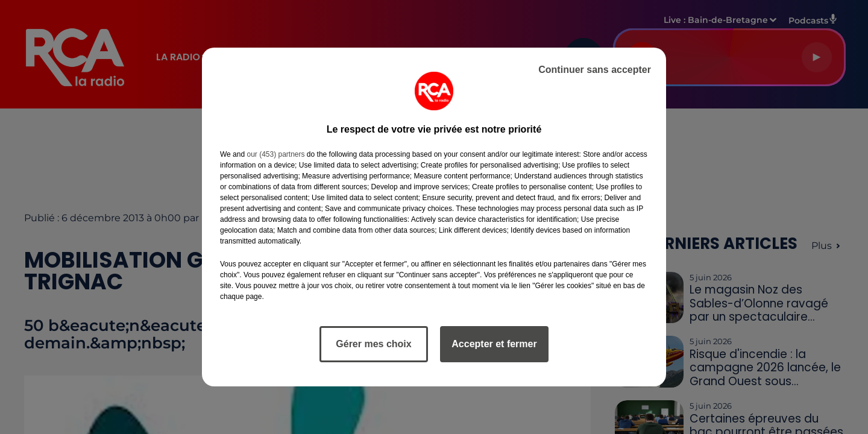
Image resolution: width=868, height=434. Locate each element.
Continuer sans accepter (595, 70)
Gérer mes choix (373, 344)
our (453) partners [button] (275, 154)
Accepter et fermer (494, 344)
